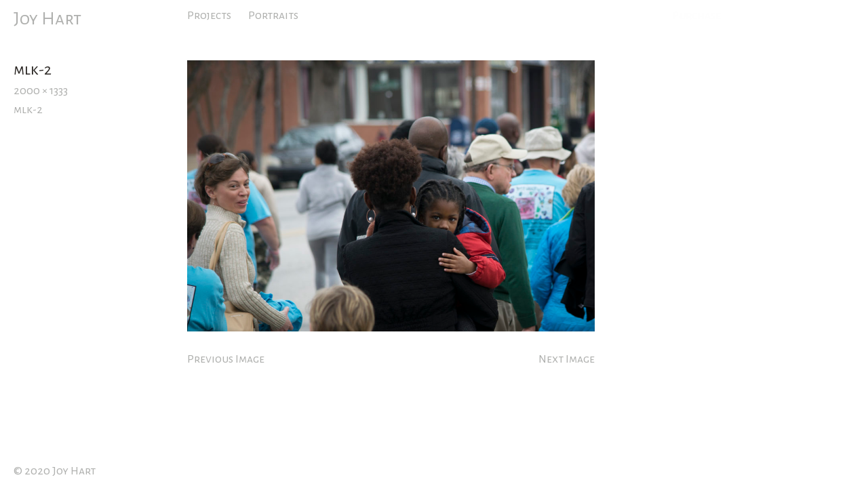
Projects (209, 16)
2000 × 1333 (41, 91)
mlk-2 (28, 110)
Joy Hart (47, 19)
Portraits (273, 16)
